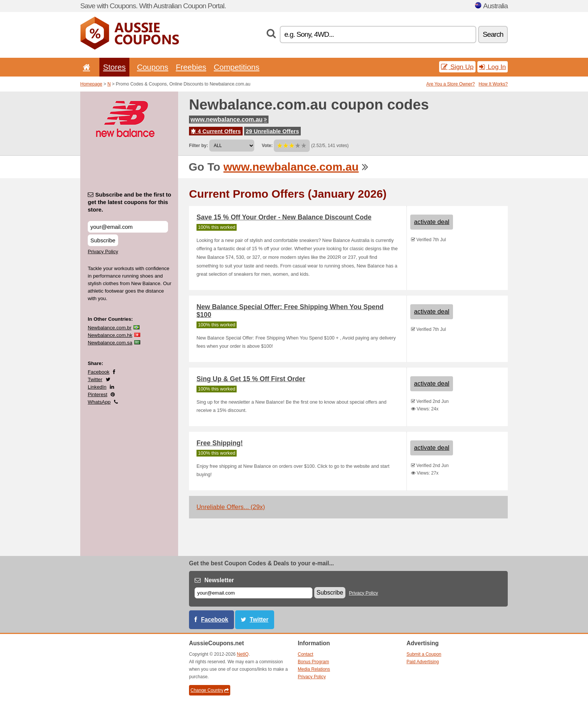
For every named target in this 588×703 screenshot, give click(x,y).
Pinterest (97, 394)
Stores (114, 67)
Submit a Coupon (424, 654)
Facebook (99, 372)
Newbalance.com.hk (110, 335)
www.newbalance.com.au (229, 119)
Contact (305, 654)
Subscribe (103, 240)
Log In (493, 67)
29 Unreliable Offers (273, 131)
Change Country (210, 690)
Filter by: (199, 146)
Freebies (191, 67)
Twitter (95, 379)
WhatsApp (99, 402)
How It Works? (493, 84)
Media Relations (314, 669)
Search (493, 34)
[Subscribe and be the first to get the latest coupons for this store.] (128, 227)
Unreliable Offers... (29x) (231, 507)
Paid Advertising (423, 662)
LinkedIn (97, 387)
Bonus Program (313, 662)
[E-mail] (253, 593)
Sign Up (457, 67)
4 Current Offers (216, 131)
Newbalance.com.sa (110, 343)
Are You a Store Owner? (451, 84)
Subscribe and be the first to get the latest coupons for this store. (130, 202)
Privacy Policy (103, 252)
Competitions (237, 67)
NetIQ (243, 654)
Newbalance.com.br (110, 328)
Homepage (91, 84)
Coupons (153, 67)
